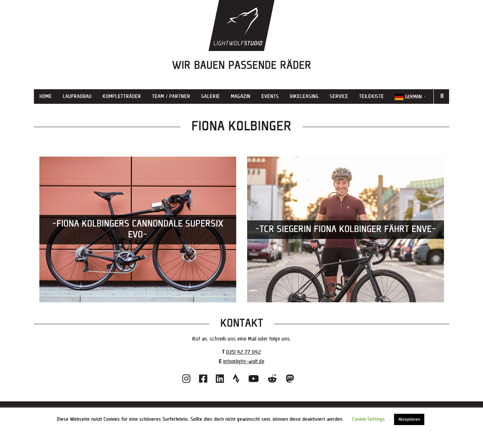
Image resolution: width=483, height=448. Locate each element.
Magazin (241, 96)
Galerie (211, 96)
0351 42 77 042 (244, 352)
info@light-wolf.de (244, 361)
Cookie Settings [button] (369, 419)
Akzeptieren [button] (409, 419)
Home (46, 96)
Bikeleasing (304, 96)
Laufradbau (77, 96)
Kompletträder (122, 96)
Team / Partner (171, 96)
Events (270, 96)
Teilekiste (371, 96)
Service (339, 96)
